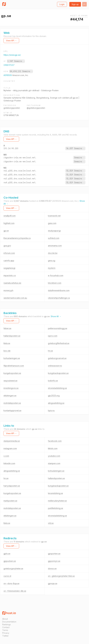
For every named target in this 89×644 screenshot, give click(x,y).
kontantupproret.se (12, 411)
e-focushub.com (56, 275)
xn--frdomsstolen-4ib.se (15, 591)
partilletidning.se (56, 508)
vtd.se (51, 523)
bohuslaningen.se (12, 358)
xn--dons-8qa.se (11, 583)
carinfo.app (9, 261)
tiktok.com (53, 448)
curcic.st (7, 576)
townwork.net (54, 216)
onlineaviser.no (55, 366)
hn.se (50, 351)
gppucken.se (10, 561)
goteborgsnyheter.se (13, 569)
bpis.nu (51, 411)
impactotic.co (10, 275)
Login (62, 4)
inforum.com (9, 253)
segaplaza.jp (9, 268)
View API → (11, 41)
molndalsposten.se (12, 403)
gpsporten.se (54, 554)
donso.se (52, 569)
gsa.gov (7, 246)
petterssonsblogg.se (58, 328)
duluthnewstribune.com (59, 290)
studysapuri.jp (54, 231)
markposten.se (10, 501)
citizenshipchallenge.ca (59, 298)
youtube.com (54, 456)
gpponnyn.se (54, 561)
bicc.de (7, 351)
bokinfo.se (53, 381)
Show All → (56, 316)
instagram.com (10, 448)
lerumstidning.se (55, 493)
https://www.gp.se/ (12, 55)
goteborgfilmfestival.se (59, 343)
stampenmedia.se (12, 441)
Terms (5, 630)
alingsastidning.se (56, 403)
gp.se (6, 231)
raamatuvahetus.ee (12, 283)
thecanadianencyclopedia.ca (17, 238)
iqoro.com (53, 336)
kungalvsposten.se (12, 373)
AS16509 (8, 75)
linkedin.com (9, 463)
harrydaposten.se (12, 486)
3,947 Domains (16, 61)
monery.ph (8, 290)
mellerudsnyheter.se (57, 501)
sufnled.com (54, 238)
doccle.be (53, 253)
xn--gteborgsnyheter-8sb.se (61, 576)
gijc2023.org (54, 396)
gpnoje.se (53, 583)
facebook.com (55, 441)
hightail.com (9, 223)
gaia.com (52, 223)
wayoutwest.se (10, 381)
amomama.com (55, 246)
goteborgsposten (12, 108)
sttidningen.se (10, 396)
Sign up (75, 4)
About (5, 619)
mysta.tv (52, 268)
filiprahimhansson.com (14, 366)
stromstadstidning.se (57, 388)
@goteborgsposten (36, 108)
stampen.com (54, 463)
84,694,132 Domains (21, 71)
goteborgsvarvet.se (57, 358)
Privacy (6, 633)
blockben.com (55, 283)
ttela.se (7, 343)
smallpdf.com (10, 216)
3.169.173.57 (9, 65)
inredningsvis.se (11, 388)
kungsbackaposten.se (58, 373)
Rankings (7, 624)
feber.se (7, 328)
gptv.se (7, 554)
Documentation (9, 622)
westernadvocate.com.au (15, 298)
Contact (6, 627)
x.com (6, 456)
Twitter (5, 636)
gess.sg (52, 261)
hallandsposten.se (12, 336)
